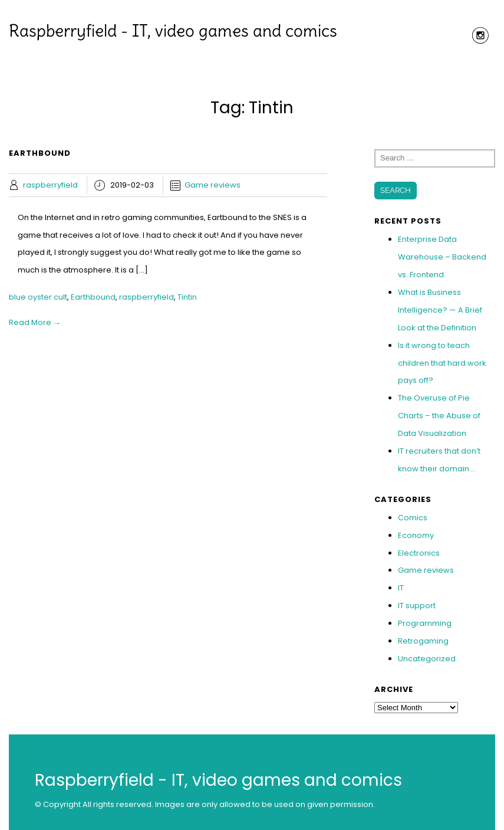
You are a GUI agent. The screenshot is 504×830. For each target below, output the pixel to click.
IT (401, 588)
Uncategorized (427, 659)
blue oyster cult (38, 297)
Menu (252, 56)
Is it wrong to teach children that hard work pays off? (442, 363)
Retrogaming (423, 641)
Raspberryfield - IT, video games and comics (173, 31)
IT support (417, 606)
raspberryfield (50, 185)
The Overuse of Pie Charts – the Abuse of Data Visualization (439, 416)
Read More (35, 322)
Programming (425, 623)
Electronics (419, 553)
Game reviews (213, 185)
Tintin (187, 297)
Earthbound (93, 297)
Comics (413, 518)
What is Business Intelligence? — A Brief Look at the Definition (440, 310)
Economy (416, 535)
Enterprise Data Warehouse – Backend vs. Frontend (442, 257)
